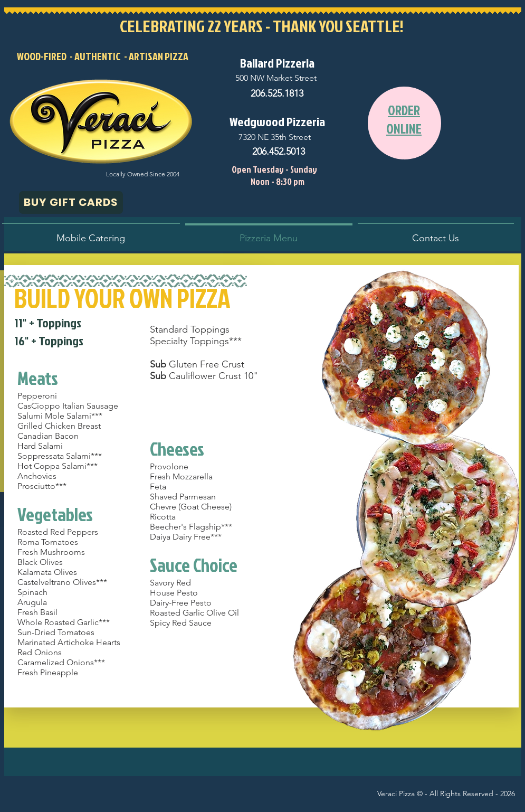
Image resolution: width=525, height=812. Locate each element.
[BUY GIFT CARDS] (71, 202)
